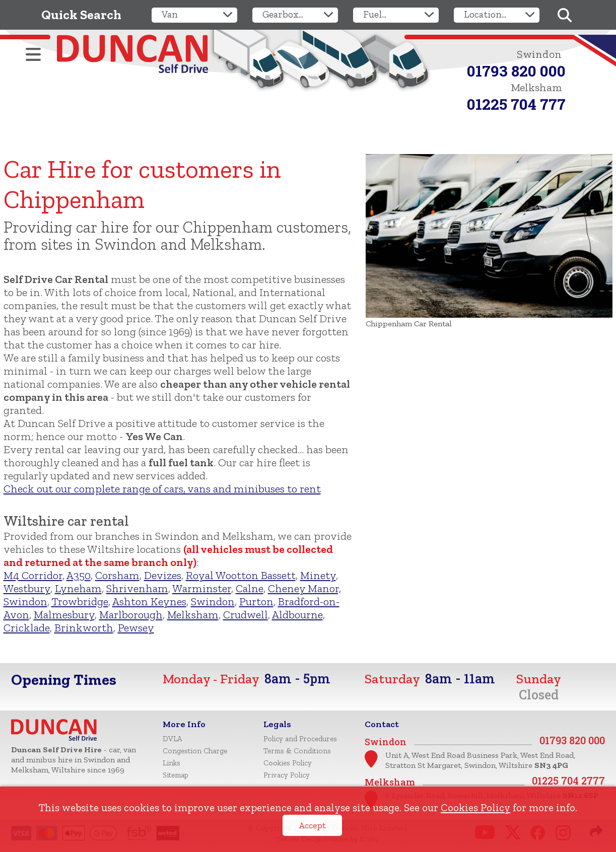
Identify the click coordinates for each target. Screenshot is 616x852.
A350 (79, 575)
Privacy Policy (287, 775)
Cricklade (27, 628)
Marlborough (131, 615)
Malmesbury (64, 615)
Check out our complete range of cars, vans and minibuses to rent (162, 489)
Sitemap (176, 775)
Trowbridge (80, 601)
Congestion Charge (195, 751)
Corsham (117, 575)
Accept (312, 825)
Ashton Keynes (149, 601)
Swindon (213, 601)
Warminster (202, 588)
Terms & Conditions (297, 751)
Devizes (163, 575)
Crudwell (246, 615)
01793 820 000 (516, 71)
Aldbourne (297, 615)
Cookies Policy (475, 807)
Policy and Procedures (300, 739)
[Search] (565, 15)
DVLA (173, 739)
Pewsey (136, 628)
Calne (250, 588)
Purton (256, 601)
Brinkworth (84, 628)
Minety (318, 575)
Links (172, 763)
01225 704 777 (516, 104)
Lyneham (78, 588)
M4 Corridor (33, 575)
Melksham (193, 615)
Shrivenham (137, 588)
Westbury (27, 588)
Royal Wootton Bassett (241, 575)
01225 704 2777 (568, 780)
